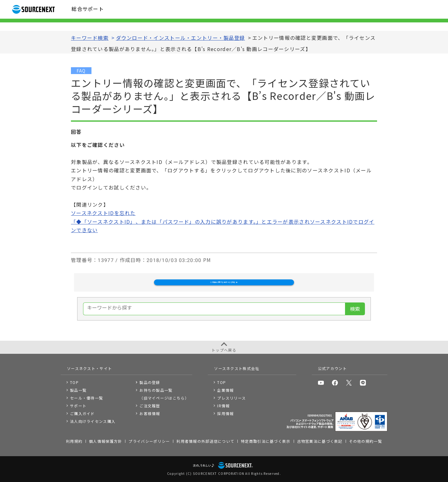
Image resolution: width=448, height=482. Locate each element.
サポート (78, 406)
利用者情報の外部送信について (205, 441)
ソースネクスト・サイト (89, 368)
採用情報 (225, 413)
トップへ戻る (224, 350)
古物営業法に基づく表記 (320, 441)
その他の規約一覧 (366, 441)
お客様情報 (150, 413)
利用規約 (74, 441)
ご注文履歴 (150, 406)
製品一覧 (78, 390)
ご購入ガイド (82, 413)
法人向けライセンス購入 (93, 421)
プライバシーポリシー (149, 441)
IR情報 (223, 406)
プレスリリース (231, 398)
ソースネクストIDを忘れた (103, 213)
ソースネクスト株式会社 (237, 368)
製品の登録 (150, 382)
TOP (74, 382)
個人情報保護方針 (105, 441)
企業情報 (225, 390)
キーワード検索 (90, 38)
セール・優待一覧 (86, 398)
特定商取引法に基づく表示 (266, 441)
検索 (355, 321)
